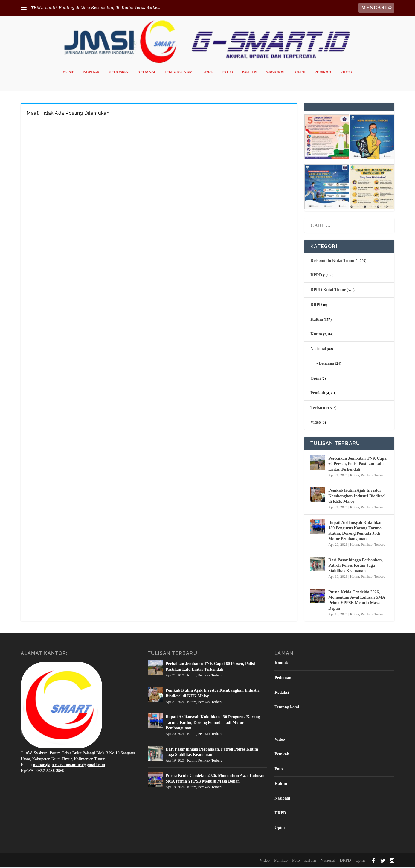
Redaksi (146, 73)
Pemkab (323, 73)
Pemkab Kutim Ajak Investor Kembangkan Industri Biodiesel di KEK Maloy (357, 497)
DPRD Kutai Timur (328, 291)
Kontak (92, 73)
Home (69, 73)
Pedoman (119, 73)
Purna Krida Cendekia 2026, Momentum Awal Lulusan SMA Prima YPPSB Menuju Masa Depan (357, 601)
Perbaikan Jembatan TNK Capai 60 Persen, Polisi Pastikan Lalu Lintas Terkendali (358, 465)
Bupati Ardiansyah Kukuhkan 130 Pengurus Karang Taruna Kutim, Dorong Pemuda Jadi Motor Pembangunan (355, 532)
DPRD (316, 276)
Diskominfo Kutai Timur (333, 262)
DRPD (208, 73)
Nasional (276, 73)
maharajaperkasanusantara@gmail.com (69, 766)
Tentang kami (179, 73)
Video (346, 73)
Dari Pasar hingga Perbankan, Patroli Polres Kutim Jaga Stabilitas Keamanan (356, 567)
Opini (300, 73)
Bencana (326, 365)
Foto (228, 73)
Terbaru (318, 409)
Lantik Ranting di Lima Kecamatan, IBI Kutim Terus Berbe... (103, 8)
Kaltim (249, 73)
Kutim (316, 335)
